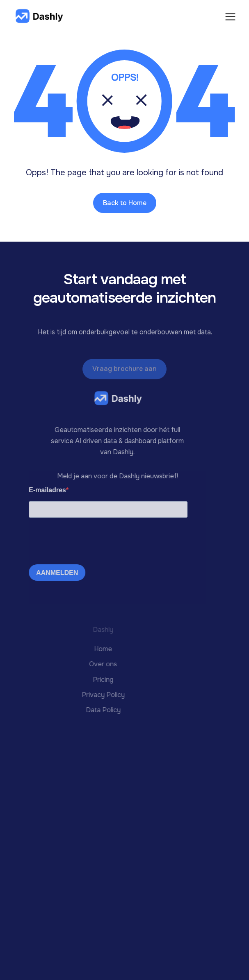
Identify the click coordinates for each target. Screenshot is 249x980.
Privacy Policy (91, 694)
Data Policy (91, 710)
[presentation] (85, 542)
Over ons (91, 664)
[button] (230, 16)
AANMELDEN (51, 573)
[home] (39, 17)
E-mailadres (42, 490)
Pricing (91, 679)
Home (91, 649)
